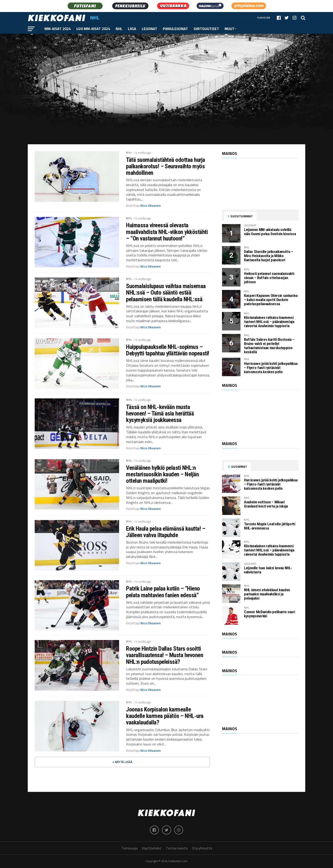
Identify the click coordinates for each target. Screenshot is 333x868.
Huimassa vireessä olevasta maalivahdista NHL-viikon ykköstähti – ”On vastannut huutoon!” (167, 232)
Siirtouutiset (206, 29)
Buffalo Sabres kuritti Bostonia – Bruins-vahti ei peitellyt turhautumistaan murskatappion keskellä (269, 346)
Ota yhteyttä (202, 848)
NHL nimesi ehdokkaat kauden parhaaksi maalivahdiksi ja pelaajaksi (267, 594)
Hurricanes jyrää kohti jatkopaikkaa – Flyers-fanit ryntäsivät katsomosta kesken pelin (271, 368)
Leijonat (150, 29)
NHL (119, 29)
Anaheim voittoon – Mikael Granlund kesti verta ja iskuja (266, 504)
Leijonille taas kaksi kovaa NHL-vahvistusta (268, 570)
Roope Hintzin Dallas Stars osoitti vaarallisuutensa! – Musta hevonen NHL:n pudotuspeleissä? (165, 655)
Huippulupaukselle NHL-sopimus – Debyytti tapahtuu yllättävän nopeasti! (168, 350)
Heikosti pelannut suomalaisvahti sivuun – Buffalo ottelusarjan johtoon (269, 278)
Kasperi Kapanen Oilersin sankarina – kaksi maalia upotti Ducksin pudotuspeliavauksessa (271, 300)
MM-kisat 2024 (58, 29)
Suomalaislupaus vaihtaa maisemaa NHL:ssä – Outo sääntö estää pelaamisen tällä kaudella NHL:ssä (166, 292)
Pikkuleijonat (175, 29)
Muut (230, 29)
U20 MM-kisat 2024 (93, 29)
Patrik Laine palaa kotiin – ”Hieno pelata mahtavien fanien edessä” (163, 592)
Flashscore (264, 18)
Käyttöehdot (152, 848)
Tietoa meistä (177, 848)
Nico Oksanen (151, 206)
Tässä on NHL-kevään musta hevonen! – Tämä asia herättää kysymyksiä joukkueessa (160, 413)
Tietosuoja (129, 848)
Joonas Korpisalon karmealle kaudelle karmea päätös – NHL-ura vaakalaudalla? (165, 716)
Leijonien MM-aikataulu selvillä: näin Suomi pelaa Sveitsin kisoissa (270, 232)
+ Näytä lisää (122, 762)
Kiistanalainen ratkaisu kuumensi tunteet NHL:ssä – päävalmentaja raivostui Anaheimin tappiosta (269, 322)
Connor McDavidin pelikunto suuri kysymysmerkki (269, 614)
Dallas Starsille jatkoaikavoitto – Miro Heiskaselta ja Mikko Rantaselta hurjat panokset (269, 256)
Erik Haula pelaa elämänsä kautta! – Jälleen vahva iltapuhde (166, 532)
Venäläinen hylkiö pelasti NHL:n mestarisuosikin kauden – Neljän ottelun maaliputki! (162, 474)
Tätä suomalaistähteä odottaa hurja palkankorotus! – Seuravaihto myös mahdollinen (166, 166)
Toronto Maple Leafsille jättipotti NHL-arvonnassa (270, 526)
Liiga (132, 29)
